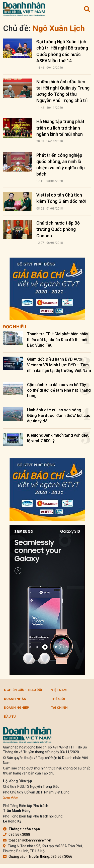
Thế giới (58, 699)
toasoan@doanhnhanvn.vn (27, 840)
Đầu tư (10, 717)
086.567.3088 (17, 834)
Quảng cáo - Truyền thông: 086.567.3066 (38, 856)
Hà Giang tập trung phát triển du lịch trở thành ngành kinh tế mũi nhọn (60, 128)
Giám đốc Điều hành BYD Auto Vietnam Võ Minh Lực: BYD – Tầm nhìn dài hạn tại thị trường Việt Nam (59, 365)
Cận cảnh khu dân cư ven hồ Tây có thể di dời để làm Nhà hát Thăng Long (59, 390)
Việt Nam (59, 690)
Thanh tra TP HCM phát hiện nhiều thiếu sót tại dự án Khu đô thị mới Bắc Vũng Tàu (58, 340)
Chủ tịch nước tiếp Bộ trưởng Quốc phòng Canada (58, 229)
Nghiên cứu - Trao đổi (23, 690)
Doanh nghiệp (17, 708)
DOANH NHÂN (15, 699)
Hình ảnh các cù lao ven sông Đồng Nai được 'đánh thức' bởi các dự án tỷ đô (59, 416)
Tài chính (59, 708)
